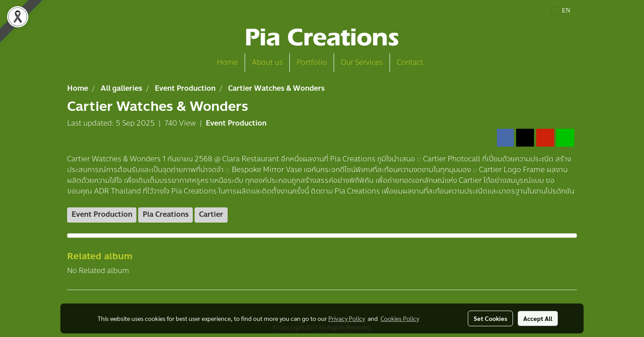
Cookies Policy (400, 318)
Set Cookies (490, 318)
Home (227, 62)
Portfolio (312, 62)
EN (561, 11)
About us (267, 62)
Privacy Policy (347, 318)
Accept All (538, 318)
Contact (410, 62)
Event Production (236, 123)
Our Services (362, 62)
